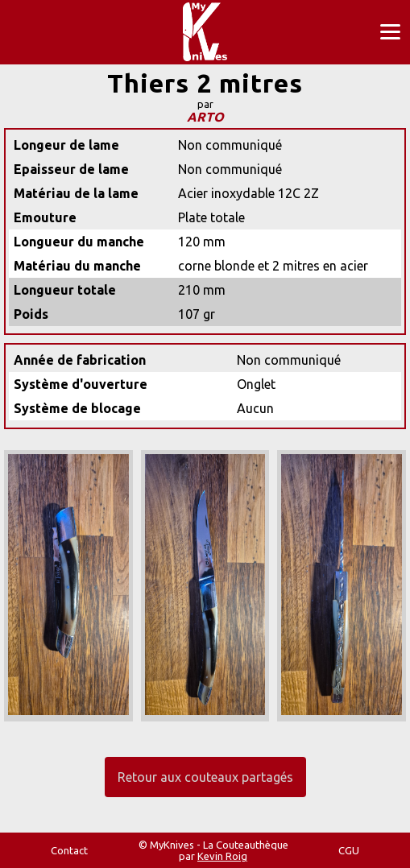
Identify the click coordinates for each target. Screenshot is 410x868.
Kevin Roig (222, 856)
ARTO (205, 117)
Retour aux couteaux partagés (205, 777)
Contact (69, 850)
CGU (349, 850)
